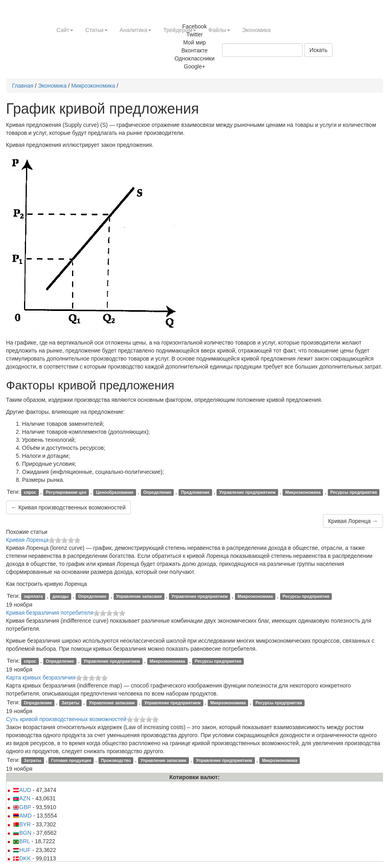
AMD (22, 816)
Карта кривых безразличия (41, 678)
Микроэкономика (93, 86)
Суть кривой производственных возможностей (66, 719)
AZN (22, 798)
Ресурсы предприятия (353, 492)
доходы (60, 596)
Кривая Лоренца (27, 540)
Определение (157, 492)
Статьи (96, 30)
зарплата (33, 596)
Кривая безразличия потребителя (50, 613)
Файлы (219, 30)
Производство (116, 760)
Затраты (70, 703)
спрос (30, 492)
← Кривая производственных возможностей (68, 507)
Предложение (195, 492)
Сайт (65, 30)
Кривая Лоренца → (353, 521)
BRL (21, 841)
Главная (23, 86)
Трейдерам (180, 30)
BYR (22, 824)
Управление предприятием (248, 492)
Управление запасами (139, 596)
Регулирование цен (66, 492)
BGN (22, 833)
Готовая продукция (71, 760)
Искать (318, 50)
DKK (22, 858)
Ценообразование (115, 492)
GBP (22, 807)
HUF (22, 850)
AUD (22, 790)
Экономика (256, 30)
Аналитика (135, 30)
